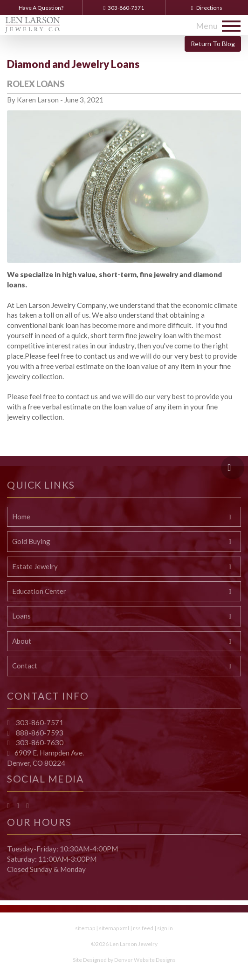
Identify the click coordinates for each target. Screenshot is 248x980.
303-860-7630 (39, 742)
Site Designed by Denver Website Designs (124, 960)
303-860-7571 (124, 8)
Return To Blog (213, 44)
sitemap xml (114, 928)
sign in (165, 928)
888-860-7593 (39, 733)
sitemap (85, 928)
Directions (207, 8)
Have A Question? (41, 8)
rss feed (143, 928)
